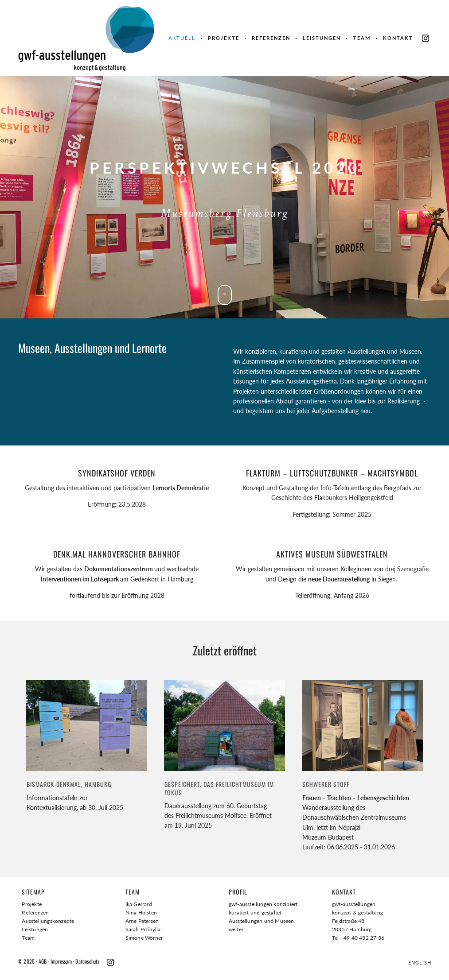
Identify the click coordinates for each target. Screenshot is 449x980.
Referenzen (271, 38)
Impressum (61, 961)
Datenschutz (87, 961)
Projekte (224, 38)
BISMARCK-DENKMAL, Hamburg (69, 784)
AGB (43, 961)
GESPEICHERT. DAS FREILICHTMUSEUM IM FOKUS (219, 788)
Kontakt (398, 38)
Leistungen (322, 38)
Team (362, 38)
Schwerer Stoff (326, 784)
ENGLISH (420, 963)
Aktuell (182, 38)
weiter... (238, 929)
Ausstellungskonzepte (48, 921)
